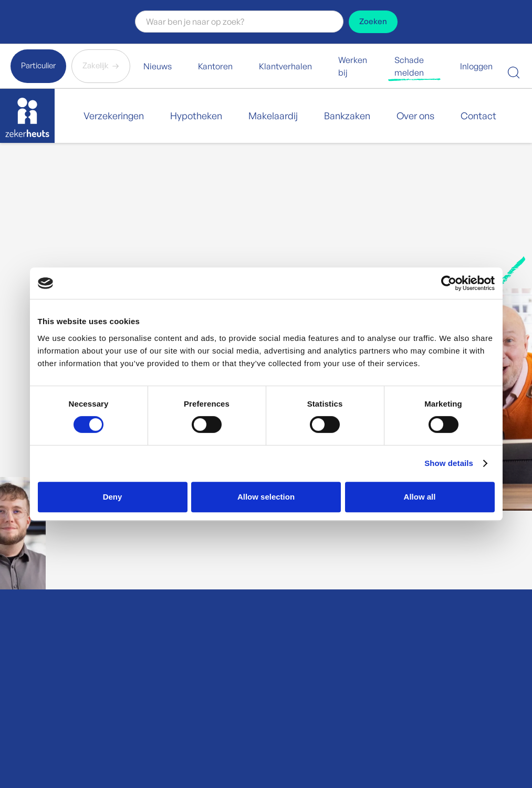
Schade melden (409, 66)
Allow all (420, 497)
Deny (113, 497)
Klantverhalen (285, 66)
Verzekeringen (114, 116)
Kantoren (215, 66)
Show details (449, 463)
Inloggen (476, 66)
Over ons (415, 116)
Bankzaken (347, 116)
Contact (478, 116)
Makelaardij (273, 116)
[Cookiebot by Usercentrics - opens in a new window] (449, 283)
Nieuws (158, 66)
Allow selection (266, 497)
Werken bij (353, 66)
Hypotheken (196, 116)
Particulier (38, 65)
